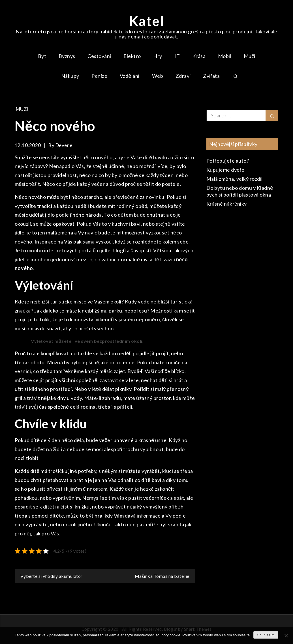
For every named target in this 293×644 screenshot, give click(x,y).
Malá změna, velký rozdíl (235, 179)
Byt (42, 56)
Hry (158, 56)
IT (177, 56)
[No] (286, 636)
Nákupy (70, 76)
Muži (250, 56)
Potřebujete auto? (228, 161)
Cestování (99, 56)
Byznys (67, 56)
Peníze (99, 76)
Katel (147, 21)
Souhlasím (266, 635)
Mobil (225, 56)
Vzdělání (130, 76)
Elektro (132, 56)
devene (64, 145)
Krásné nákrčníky (227, 204)
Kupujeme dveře (225, 170)
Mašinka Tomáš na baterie (162, 576)
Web (158, 76)
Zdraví (183, 76)
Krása (199, 56)
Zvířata (211, 76)
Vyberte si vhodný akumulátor (52, 576)
